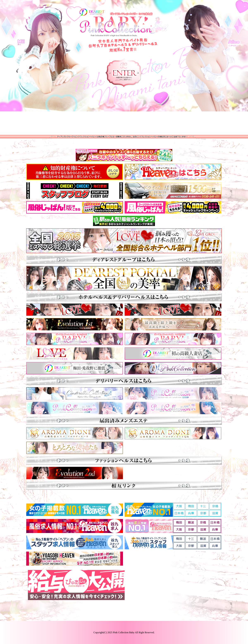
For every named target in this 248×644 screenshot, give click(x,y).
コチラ (117, 80)
